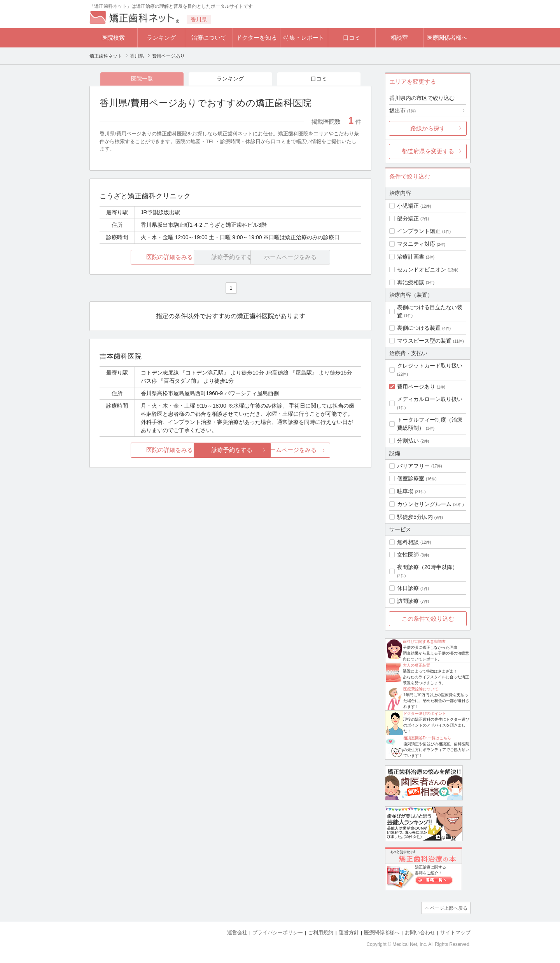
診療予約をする (230, 450)
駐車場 (405, 491)
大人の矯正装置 (416, 665)
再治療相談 (411, 282)
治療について (209, 38)
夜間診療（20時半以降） (427, 567)
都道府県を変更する (428, 151)
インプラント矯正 (419, 231)
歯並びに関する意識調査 (424, 642)
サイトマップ (455, 932)
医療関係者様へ (447, 38)
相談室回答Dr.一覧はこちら (427, 738)
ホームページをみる (318, 450)
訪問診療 (408, 601)
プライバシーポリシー (278, 932)
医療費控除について (421, 689)
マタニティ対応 (416, 244)
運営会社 (237, 932)
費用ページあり (416, 387)
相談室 (399, 38)
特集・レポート (304, 38)
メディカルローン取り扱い (430, 399)
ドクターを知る (256, 38)
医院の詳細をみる (143, 257)
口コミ (352, 38)
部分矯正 (408, 219)
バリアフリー (413, 466)
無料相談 (408, 542)
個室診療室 (411, 478)
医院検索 (113, 38)
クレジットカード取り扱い (430, 366)
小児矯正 (408, 206)
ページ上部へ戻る (448, 908)
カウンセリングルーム (424, 504)
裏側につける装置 (419, 328)
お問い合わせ (420, 932)
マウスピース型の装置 (424, 341)
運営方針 (349, 932)
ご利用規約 (321, 932)
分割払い (408, 441)
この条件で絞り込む (428, 619)
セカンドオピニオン (422, 270)
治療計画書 (411, 257)
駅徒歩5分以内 (415, 517)
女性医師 (408, 555)
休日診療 (408, 588)
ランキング (161, 38)
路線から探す (428, 128)
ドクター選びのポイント (425, 713)
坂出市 (402, 110)
